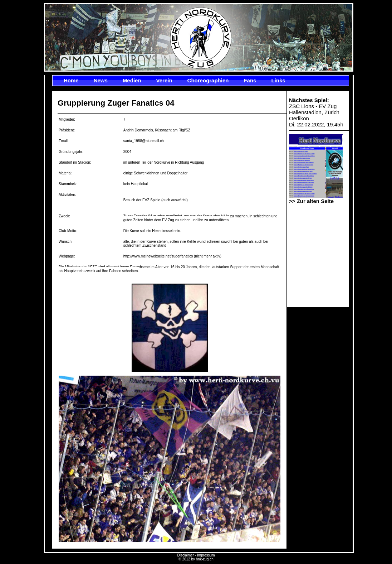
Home (71, 80)
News (101, 80)
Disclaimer (185, 555)
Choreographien (208, 80)
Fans (250, 80)
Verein (164, 80)
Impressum (206, 555)
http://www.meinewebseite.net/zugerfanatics (158, 256)
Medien (132, 80)
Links (278, 80)
